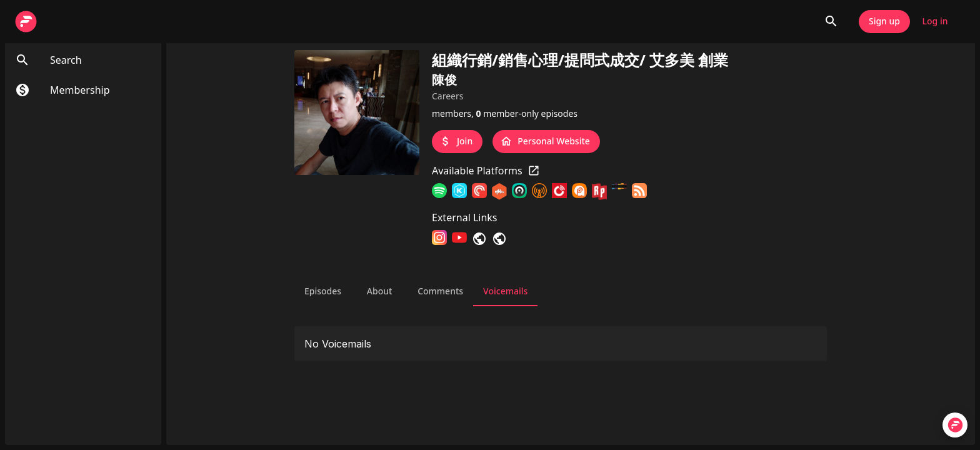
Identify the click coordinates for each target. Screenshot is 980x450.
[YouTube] (459, 238)
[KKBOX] (459, 192)
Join (457, 142)
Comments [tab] (440, 291)
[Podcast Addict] (579, 192)
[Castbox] (499, 192)
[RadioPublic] (599, 192)
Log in (935, 22)
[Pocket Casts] (479, 192)
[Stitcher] (619, 192)
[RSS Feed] (639, 192)
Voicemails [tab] (505, 291)
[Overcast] (539, 192)
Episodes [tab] (323, 291)
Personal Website (546, 142)
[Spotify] (439, 192)
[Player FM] (559, 192)
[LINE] (479, 238)
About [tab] (379, 291)
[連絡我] (499, 238)
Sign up (884, 22)
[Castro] (519, 192)
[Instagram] (439, 238)
